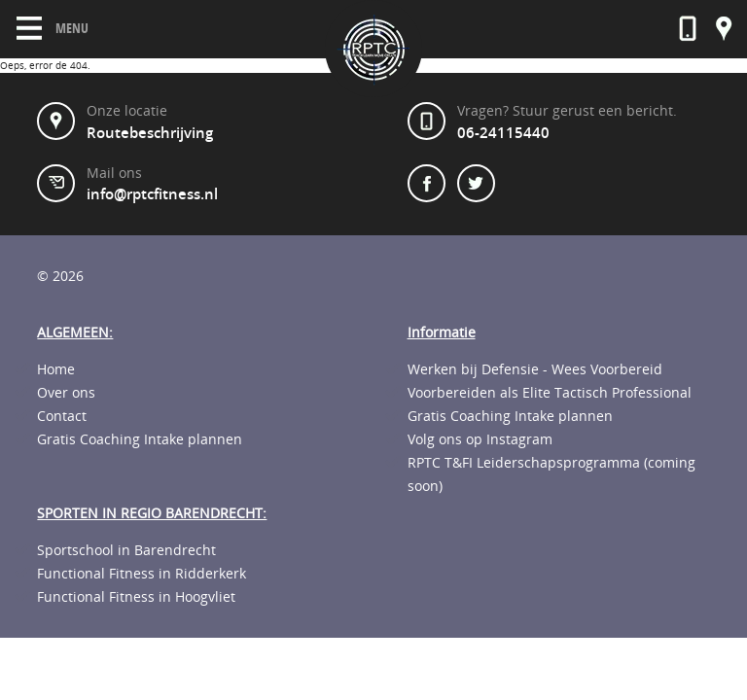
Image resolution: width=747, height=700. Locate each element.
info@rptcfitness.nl (152, 194)
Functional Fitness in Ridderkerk (142, 574)
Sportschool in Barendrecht (126, 550)
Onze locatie (724, 29)
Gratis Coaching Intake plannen (140, 439)
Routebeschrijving (150, 133)
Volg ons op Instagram (480, 439)
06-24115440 (503, 133)
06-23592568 (688, 29)
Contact (62, 416)
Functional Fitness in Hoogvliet (136, 597)
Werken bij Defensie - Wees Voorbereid (535, 369)
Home (56, 369)
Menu (53, 28)
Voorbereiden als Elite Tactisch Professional (550, 393)
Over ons (66, 393)
